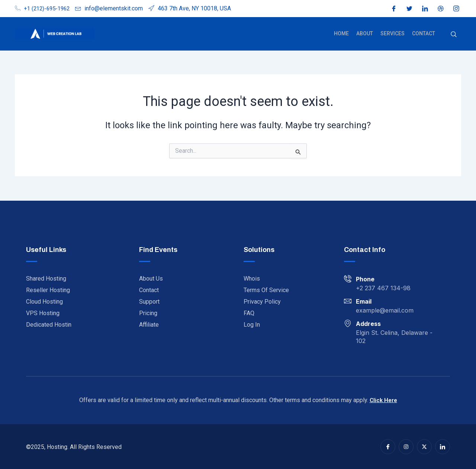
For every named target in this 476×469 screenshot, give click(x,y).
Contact (424, 33)
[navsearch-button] (454, 34)
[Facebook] (394, 9)
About (368, 33)
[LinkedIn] (425, 9)
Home (347, 33)
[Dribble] (441, 9)
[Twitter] (409, 9)
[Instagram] (456, 9)
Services (395, 33)
